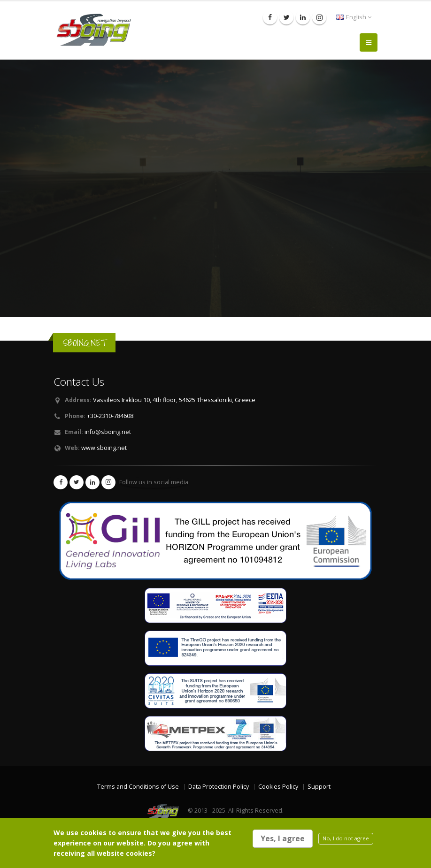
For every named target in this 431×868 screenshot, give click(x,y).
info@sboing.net (108, 432)
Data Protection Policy (219, 787)
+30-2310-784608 (110, 416)
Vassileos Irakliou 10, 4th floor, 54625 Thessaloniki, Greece (174, 400)
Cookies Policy (278, 787)
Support (319, 787)
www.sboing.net (104, 448)
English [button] (354, 17)
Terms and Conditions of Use (138, 787)
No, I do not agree (346, 838)
